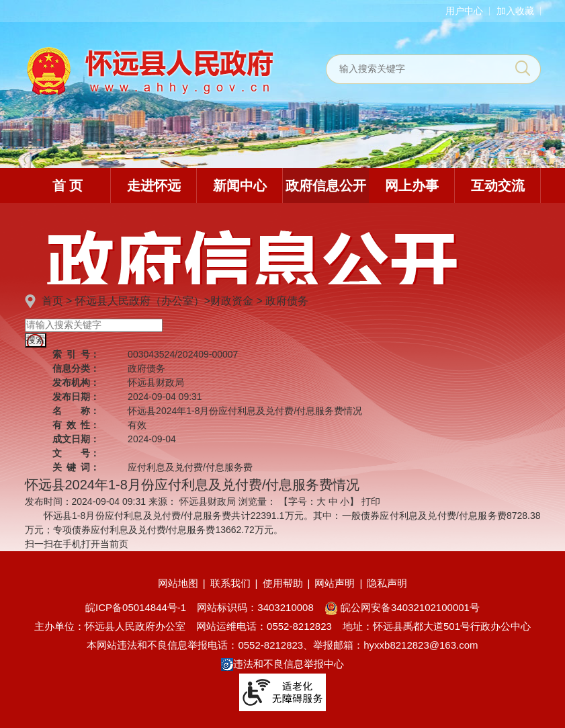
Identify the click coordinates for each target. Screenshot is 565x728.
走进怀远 (154, 186)
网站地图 (178, 583)
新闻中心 (240, 186)
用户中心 (464, 11)
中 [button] (333, 501)
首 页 (68, 186)
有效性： (76, 425)
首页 (52, 301)
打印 (371, 501)
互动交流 (498, 186)
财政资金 (232, 301)
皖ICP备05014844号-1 (136, 607)
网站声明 (335, 583)
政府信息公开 (326, 186)
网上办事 (412, 186)
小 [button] (345, 501)
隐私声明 (387, 583)
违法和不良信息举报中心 (282, 664)
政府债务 (287, 301)
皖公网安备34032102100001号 (402, 607)
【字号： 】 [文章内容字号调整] (319, 501)
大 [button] (321, 501)
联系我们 (230, 583)
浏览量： (257, 501)
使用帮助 (283, 583)
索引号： (76, 354)
